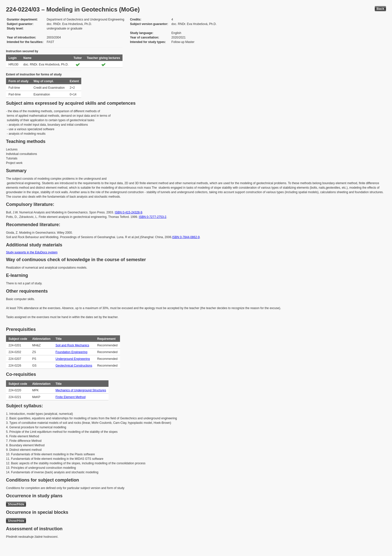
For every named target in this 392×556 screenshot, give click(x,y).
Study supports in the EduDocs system (32, 252)
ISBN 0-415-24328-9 (128, 212)
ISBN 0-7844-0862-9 (186, 237)
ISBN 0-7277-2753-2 (152, 217)
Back (380, 9)
